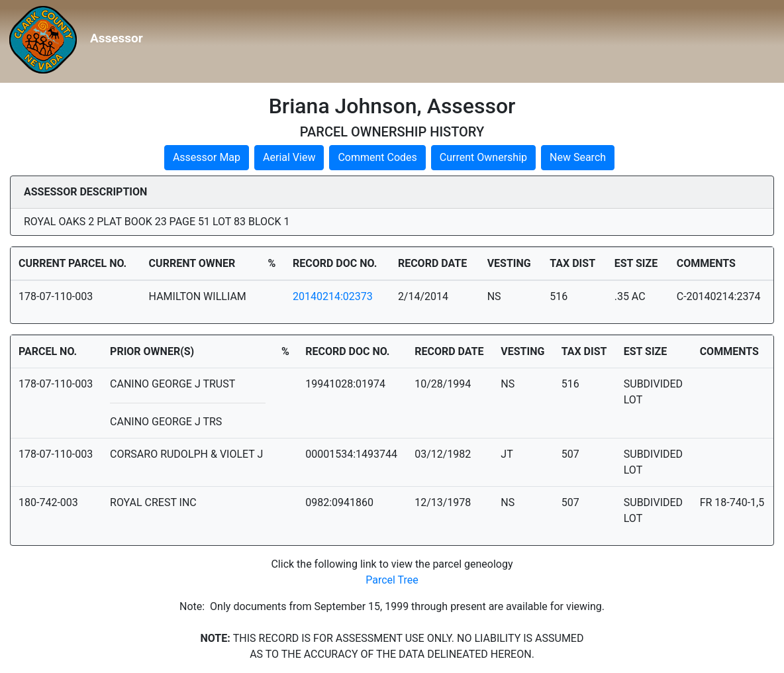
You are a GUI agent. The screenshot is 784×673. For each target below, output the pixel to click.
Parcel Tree (392, 580)
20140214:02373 (333, 296)
